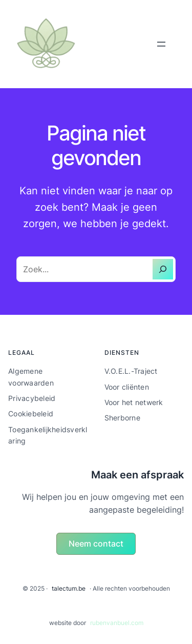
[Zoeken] (163, 269)
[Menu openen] (161, 44)
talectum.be (69, 588)
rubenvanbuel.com (117, 623)
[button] (96, 544)
